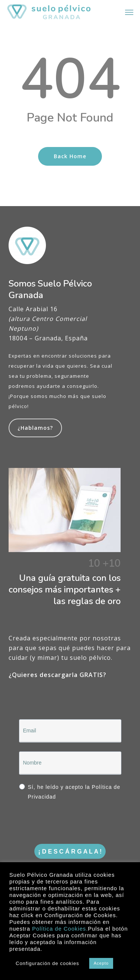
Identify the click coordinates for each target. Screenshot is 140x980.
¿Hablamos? (35, 428)
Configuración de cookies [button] (47, 963)
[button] (129, 12)
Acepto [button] (101, 963)
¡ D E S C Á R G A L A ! (70, 852)
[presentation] (64, 820)
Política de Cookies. (60, 929)
